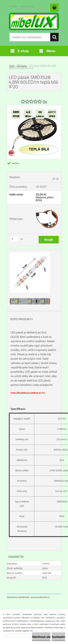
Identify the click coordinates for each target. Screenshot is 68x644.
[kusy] (14, 239)
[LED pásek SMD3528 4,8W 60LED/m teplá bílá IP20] (34, 107)
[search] (54, 37)
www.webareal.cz (40, 597)
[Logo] (34, 21)
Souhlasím (58, 637)
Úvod (12, 66)
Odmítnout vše (41, 637)
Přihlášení (13, 6)
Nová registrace (28, 6)
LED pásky (22, 66)
